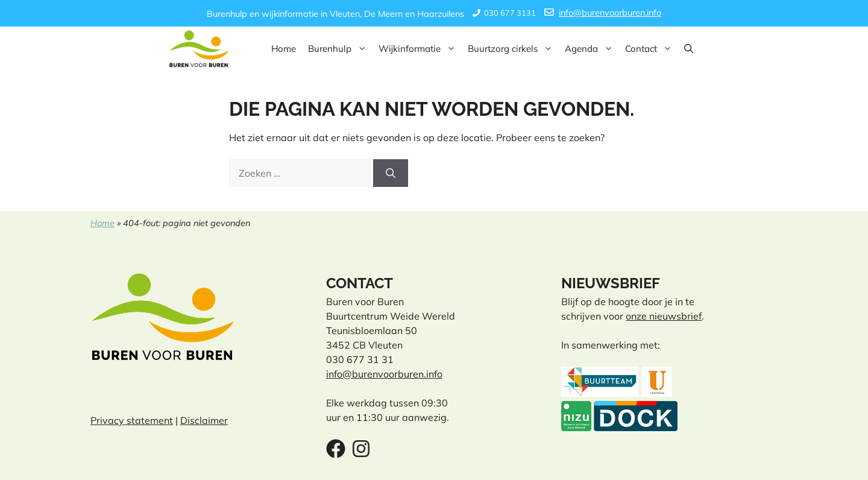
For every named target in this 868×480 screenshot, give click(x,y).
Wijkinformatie (420, 49)
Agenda (592, 49)
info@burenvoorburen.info (610, 13)
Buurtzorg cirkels (513, 49)
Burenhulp (340, 49)
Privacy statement (132, 420)
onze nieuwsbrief (664, 316)
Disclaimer (204, 420)
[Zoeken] (391, 173)
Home (284, 49)
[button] (689, 49)
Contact (652, 49)
